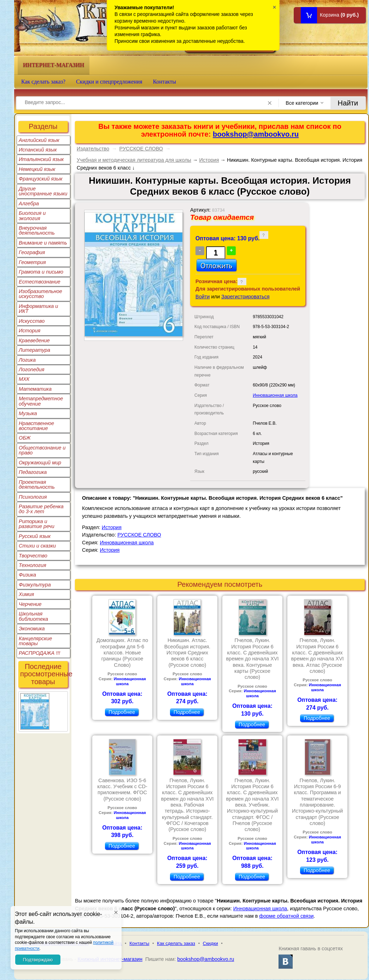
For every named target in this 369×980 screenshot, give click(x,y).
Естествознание (40, 282)
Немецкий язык (37, 169)
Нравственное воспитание (36, 426)
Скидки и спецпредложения (109, 82)
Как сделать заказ (176, 943)
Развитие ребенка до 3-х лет (41, 509)
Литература (34, 350)
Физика (27, 575)
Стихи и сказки (37, 546)
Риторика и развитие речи (37, 524)
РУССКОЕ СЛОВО (141, 149)
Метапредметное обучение (41, 401)
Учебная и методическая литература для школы (134, 160)
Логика (27, 360)
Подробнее (122, 712)
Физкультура (35, 585)
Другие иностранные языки (43, 191)
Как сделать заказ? (43, 82)
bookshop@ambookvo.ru (256, 134)
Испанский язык (38, 150)
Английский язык (39, 140)
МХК (24, 379)
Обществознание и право (42, 450)
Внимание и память (43, 243)
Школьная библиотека (33, 616)
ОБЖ (25, 438)
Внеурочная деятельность (37, 230)
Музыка (28, 413)
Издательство (93, 149)
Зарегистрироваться (245, 297)
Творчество (33, 556)
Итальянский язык (41, 159)
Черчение (30, 604)
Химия (26, 594)
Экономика (32, 629)
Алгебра (29, 204)
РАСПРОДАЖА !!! (39, 653)
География (32, 252)
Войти (203, 297)
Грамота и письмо (41, 272)
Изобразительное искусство (40, 294)
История (30, 331)
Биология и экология (32, 216)
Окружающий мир (40, 463)
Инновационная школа (275, 395)
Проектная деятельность (37, 485)
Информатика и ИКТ (38, 309)
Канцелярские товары (35, 641)
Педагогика (33, 472)
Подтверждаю (38, 960)
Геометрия (32, 262)
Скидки (210, 943)
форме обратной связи (286, 916)
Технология (33, 565)
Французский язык (40, 179)
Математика (35, 389)
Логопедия (32, 369)
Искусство (32, 321)
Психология (33, 497)
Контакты (165, 82)
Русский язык (35, 536)
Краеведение (34, 340)
